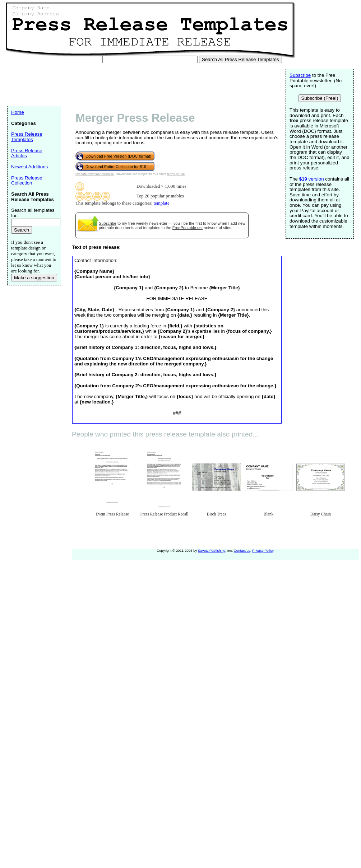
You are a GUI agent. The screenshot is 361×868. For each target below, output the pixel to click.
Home (18, 112)
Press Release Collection (27, 181)
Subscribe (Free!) (320, 98)
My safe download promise (95, 174)
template (162, 203)
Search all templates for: (33, 213)
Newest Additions (29, 167)
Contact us (242, 550)
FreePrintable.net (188, 228)
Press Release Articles (27, 153)
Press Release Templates (27, 137)
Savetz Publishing (212, 550)
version (312, 179)
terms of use (176, 174)
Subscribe (108, 223)
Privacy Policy (263, 550)
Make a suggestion (34, 278)
